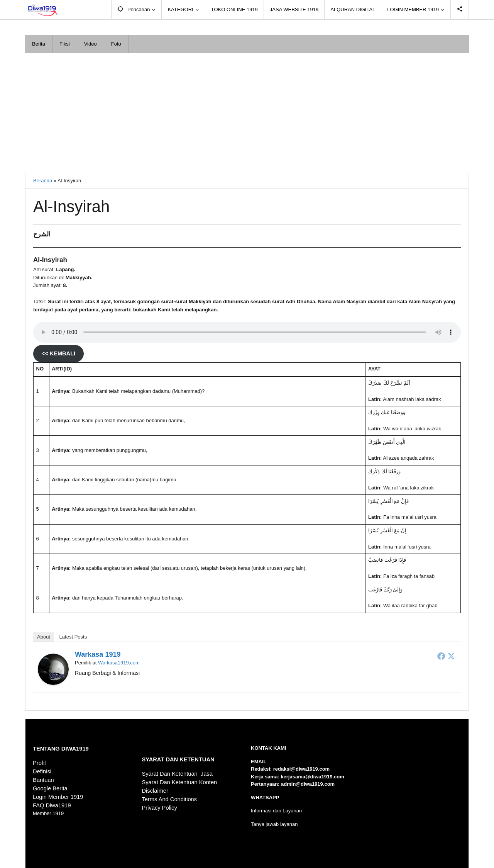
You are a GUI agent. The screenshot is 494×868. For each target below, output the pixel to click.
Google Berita (50, 788)
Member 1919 (48, 813)
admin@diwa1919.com (308, 784)
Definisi (42, 771)
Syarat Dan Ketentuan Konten (180, 782)
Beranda (43, 181)
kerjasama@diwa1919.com (312, 777)
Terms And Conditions (170, 799)
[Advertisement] (247, 111)
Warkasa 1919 (98, 654)
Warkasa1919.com (119, 663)
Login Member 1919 (58, 797)
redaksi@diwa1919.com (301, 769)
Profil (39, 763)
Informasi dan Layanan (276, 811)
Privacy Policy (160, 808)
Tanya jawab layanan (274, 824)
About (44, 637)
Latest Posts (73, 637)
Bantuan (43, 780)
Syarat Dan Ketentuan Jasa (177, 774)
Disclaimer (155, 791)
